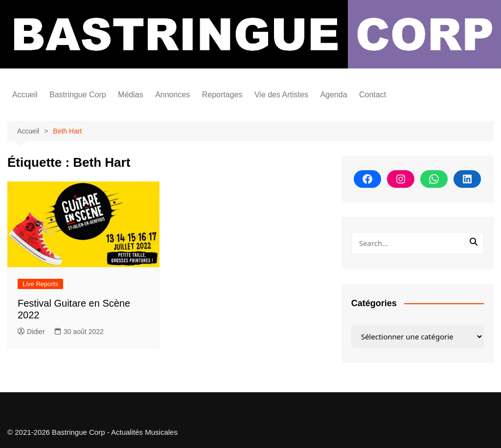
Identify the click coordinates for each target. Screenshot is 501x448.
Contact (373, 95)
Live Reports (40, 284)
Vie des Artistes (281, 95)
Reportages (222, 95)
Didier (31, 332)
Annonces (172, 95)
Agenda (333, 95)
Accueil (25, 95)
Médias (131, 95)
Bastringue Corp (78, 95)
